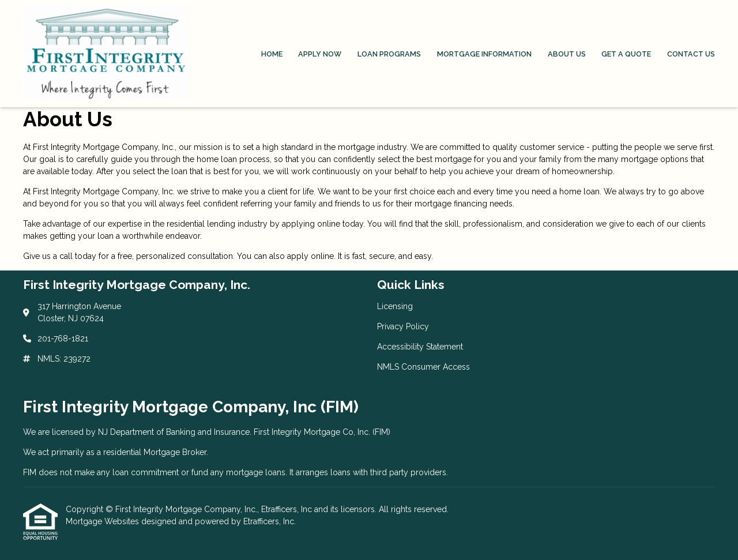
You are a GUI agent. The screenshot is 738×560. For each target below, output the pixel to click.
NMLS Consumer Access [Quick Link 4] (423, 367)
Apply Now (320, 54)
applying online (311, 224)
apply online (310, 256)
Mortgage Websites (103, 521)
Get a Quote (626, 54)
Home (272, 54)
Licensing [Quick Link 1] (395, 306)
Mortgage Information (484, 54)
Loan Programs (389, 54)
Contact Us (691, 54)
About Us (567, 54)
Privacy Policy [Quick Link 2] (403, 326)
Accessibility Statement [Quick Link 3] (420, 347)
